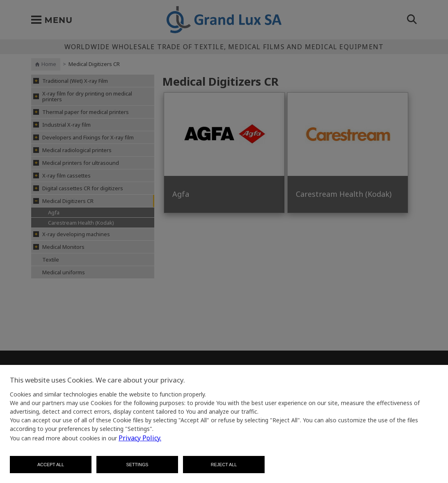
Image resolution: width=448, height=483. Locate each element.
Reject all (224, 465)
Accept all (51, 465)
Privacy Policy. (140, 438)
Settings (137, 465)
